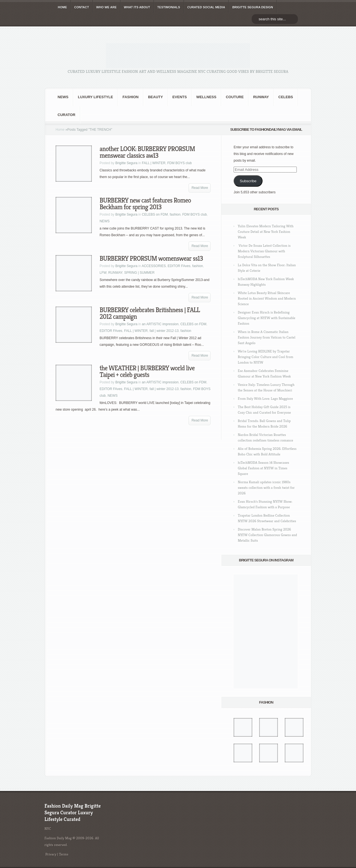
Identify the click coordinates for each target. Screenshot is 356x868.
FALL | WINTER (154, 163)
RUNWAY (261, 97)
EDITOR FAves (179, 266)
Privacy (51, 854)
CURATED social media (206, 7)
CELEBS (286, 97)
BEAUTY (155, 97)
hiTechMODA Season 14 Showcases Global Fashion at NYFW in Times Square (264, 468)
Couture (235, 97)
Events (180, 97)
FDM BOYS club (179, 163)
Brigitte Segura (126, 163)
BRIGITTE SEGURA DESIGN (253, 7)
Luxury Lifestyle (95, 97)
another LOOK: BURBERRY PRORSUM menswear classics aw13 (147, 152)
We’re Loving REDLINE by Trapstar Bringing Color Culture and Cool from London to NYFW (265, 357)
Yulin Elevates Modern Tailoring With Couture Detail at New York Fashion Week (266, 232)
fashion (130, 97)
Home (60, 130)
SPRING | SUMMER (139, 273)
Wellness (206, 97)
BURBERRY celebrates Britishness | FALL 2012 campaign (150, 313)
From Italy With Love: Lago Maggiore (265, 399)
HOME (62, 7)
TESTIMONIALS (169, 7)
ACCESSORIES (154, 266)
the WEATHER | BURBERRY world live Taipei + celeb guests (147, 371)
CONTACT (82, 7)
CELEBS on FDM (155, 214)
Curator (66, 115)
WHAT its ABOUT (137, 7)
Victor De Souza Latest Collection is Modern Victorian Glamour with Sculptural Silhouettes (264, 251)
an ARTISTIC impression (160, 324)
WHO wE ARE (107, 7)
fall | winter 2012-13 (164, 331)
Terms (64, 854)
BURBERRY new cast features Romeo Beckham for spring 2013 (145, 204)
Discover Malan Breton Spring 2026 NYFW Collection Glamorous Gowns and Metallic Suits (267, 535)
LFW (103, 273)
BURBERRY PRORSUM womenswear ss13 (151, 258)
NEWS (63, 97)
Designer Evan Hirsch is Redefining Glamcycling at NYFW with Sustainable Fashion (267, 318)
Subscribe (248, 181)
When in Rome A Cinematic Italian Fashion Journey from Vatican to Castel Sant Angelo (267, 337)
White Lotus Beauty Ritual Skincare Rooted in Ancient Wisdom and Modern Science (267, 298)
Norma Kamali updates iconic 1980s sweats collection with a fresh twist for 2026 (266, 488)
